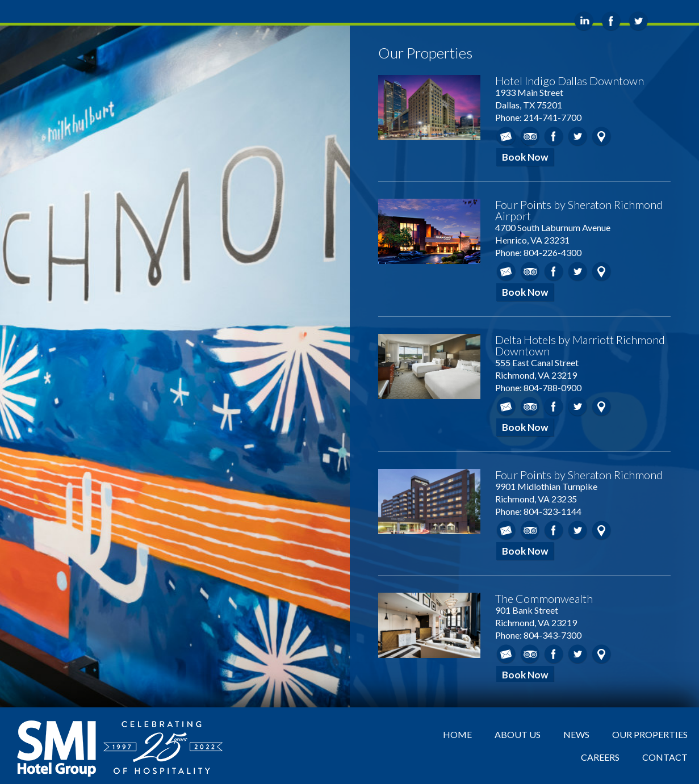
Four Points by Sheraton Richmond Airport (579, 210)
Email (506, 137)
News (576, 734)
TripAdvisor (530, 137)
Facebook (554, 137)
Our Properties (650, 734)
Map (602, 137)
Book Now (525, 157)
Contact (665, 757)
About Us (518, 734)
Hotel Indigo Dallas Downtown (570, 81)
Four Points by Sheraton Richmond (579, 475)
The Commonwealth (544, 598)
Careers (600, 757)
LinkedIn (584, 21)
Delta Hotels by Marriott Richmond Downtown (580, 345)
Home (457, 734)
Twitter (578, 137)
